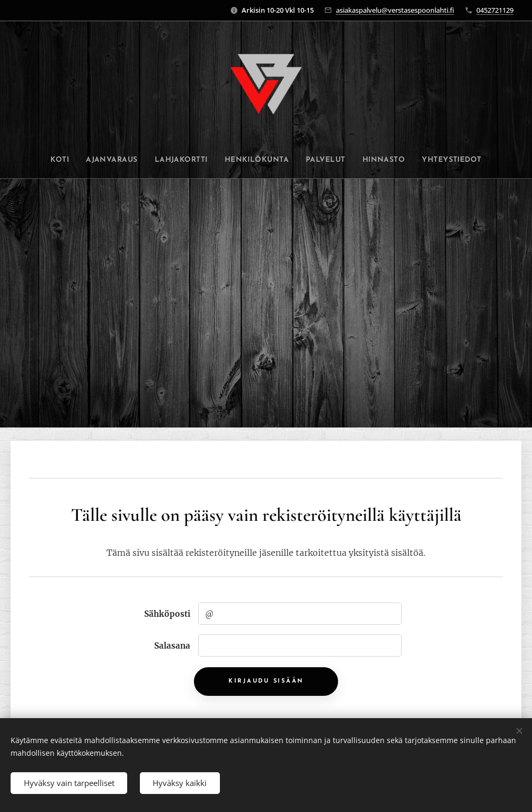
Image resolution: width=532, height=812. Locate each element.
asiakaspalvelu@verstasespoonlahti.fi (395, 10)
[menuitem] (52, 160)
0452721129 (495, 10)
